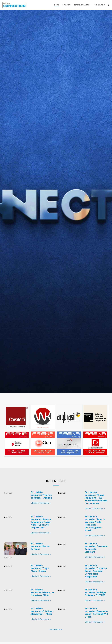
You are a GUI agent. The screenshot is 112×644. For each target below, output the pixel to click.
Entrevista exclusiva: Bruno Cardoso (40, 547)
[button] (109, 5)
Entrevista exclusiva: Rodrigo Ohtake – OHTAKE (95, 593)
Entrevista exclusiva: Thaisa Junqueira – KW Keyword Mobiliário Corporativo (96, 498)
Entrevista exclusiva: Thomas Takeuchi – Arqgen (41, 495)
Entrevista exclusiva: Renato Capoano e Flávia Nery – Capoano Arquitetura (41, 522)
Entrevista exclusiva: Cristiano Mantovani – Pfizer (42, 612)
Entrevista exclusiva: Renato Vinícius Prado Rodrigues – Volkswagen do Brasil (95, 524)
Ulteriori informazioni (41, 503)
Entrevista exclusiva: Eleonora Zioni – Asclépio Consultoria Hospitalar (96, 571)
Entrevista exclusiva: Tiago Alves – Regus (40, 569)
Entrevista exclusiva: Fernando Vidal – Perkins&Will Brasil (96, 613)
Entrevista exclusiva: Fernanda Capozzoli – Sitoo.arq (96, 548)
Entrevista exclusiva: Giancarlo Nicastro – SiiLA (42, 593)
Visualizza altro (56, 630)
